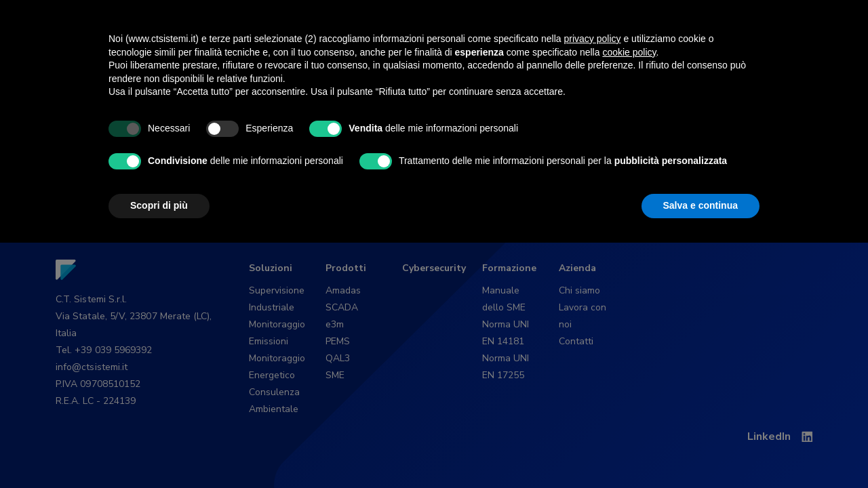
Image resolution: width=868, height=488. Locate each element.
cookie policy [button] (629, 298)
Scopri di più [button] (159, 451)
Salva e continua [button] (701, 451)
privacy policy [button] (593, 284)
